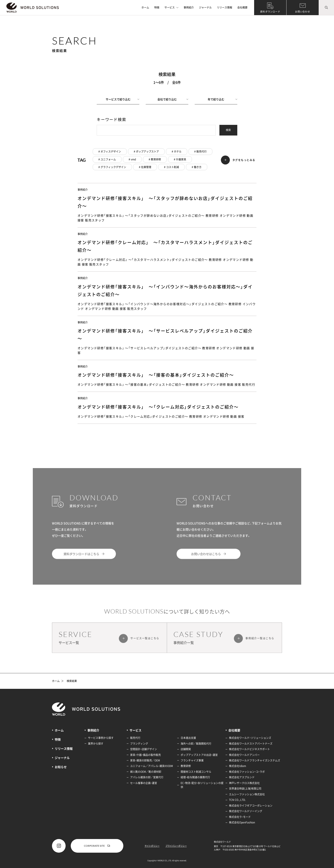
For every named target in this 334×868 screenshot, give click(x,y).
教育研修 (186, 766)
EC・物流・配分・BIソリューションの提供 (202, 785)
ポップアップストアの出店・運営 (199, 755)
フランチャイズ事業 (192, 760)
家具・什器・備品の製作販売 (145, 755)
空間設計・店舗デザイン (144, 749)
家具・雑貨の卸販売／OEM (145, 760)
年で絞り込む (222, 99)
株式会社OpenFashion (242, 822)
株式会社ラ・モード (240, 817)
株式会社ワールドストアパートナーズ (251, 744)
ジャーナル (205, 7)
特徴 (157, 7)
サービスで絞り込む (123, 99)
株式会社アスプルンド (242, 777)
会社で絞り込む (173, 99)
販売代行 (135, 738)
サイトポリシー (152, 846)
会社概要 (242, 7)
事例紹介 (189, 7)
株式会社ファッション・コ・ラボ (247, 772)
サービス (171, 7)
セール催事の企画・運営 (144, 783)
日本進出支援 (188, 738)
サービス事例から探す (101, 738)
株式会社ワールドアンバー (244, 755)
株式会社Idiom (238, 766)
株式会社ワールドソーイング (246, 811)
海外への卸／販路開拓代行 (196, 744)
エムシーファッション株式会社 (247, 794)
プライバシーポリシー (176, 846)
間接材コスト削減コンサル (196, 772)
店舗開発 (186, 749)
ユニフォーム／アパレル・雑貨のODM (152, 766)
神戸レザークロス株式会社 (244, 783)
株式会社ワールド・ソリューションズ (250, 738)
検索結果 (72, 681)
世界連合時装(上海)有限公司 (245, 789)
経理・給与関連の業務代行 (195, 777)
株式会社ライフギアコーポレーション (251, 806)
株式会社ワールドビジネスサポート (249, 749)
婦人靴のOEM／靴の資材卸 (146, 772)
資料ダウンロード (270, 12)
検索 (228, 130)
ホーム (145, 7)
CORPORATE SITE (97, 846)
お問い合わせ (303, 12)
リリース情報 (225, 7)
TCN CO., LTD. (237, 800)
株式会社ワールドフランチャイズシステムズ (255, 760)
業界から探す (96, 744)
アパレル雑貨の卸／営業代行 (147, 777)
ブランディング (139, 744)
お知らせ (61, 767)
